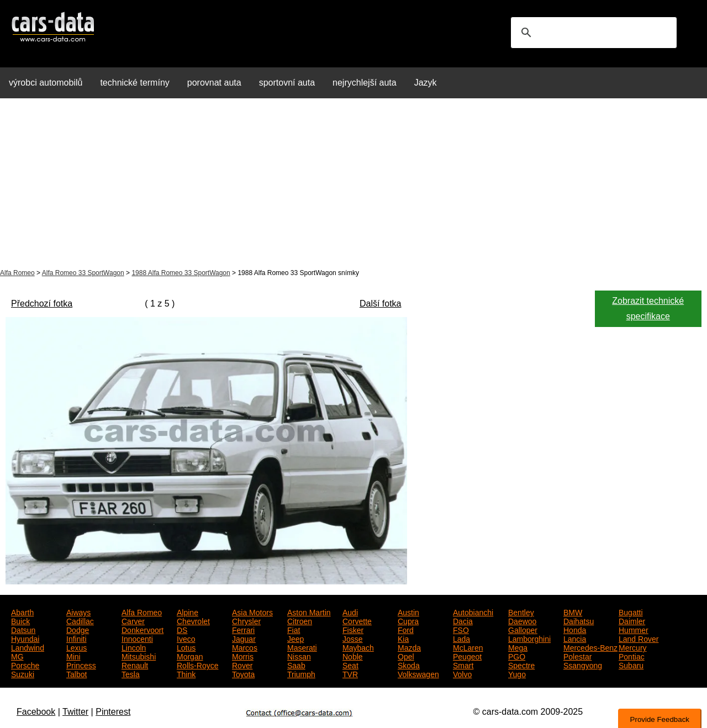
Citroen (300, 620)
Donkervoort (143, 629)
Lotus (186, 647)
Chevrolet (193, 620)
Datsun (23, 629)
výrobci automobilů (46, 83)
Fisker (353, 629)
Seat (350, 664)
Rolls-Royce (197, 664)
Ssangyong (583, 664)
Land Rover (639, 638)
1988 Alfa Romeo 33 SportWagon (181, 273)
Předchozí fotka (42, 304)
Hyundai (25, 638)
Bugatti (631, 611)
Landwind (28, 647)
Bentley (521, 611)
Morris (243, 656)
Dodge (78, 629)
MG (17, 656)
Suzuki (23, 673)
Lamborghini (529, 638)
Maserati (302, 647)
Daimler (632, 620)
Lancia (575, 638)
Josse (353, 638)
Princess (81, 664)
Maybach (358, 647)
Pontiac (632, 656)
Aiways (78, 611)
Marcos (245, 647)
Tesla (131, 673)
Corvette (357, 620)
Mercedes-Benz (590, 647)
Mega (518, 647)
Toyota (243, 673)
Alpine (188, 611)
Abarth (22, 611)
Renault (135, 664)
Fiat (294, 629)
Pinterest (113, 712)
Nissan (299, 656)
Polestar (577, 656)
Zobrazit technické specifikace (648, 308)
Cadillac (80, 620)
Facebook (36, 712)
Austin (408, 611)
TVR (350, 673)
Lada (461, 638)
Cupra (408, 620)
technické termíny (134, 83)
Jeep (296, 638)
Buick (20, 620)
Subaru (631, 664)
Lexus (76, 647)
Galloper (523, 629)
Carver (133, 620)
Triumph (301, 673)
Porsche (25, 664)
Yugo (517, 673)
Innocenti (137, 638)
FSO (461, 629)
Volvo (462, 673)
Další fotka (381, 304)
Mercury (633, 647)
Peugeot (467, 656)
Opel (406, 656)
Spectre (521, 664)
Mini (73, 656)
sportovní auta (287, 83)
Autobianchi (473, 611)
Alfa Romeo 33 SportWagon (83, 273)
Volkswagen (418, 673)
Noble (353, 656)
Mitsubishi (139, 656)
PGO (517, 656)
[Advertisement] (353, 184)
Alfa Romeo (17, 273)
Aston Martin (309, 611)
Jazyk (426, 83)
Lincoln (134, 647)
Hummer (634, 629)
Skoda (409, 664)
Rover (242, 664)
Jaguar (244, 638)
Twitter (75, 712)
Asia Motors (252, 611)
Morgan (190, 656)
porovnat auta (214, 83)
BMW (573, 611)
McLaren (468, 647)
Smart (463, 664)
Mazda (409, 647)
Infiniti (76, 638)
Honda (575, 629)
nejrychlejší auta (365, 83)
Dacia (463, 620)
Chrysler (246, 620)
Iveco (186, 638)
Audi (350, 611)
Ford (406, 629)
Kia (403, 638)
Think (186, 673)
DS (182, 629)
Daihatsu (579, 620)
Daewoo (522, 620)
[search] (592, 33)
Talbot (76, 673)
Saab (296, 664)
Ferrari (243, 629)
